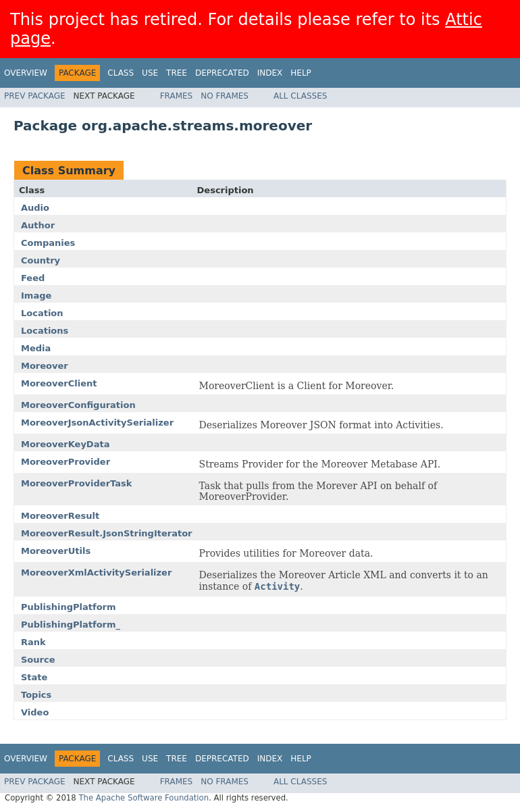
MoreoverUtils (56, 551)
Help (301, 73)
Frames (177, 96)
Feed (33, 278)
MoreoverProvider (66, 462)
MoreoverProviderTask (76, 483)
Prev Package (35, 96)
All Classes (300, 96)
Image (36, 296)
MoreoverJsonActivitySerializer (97, 423)
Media (36, 348)
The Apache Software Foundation (144, 798)
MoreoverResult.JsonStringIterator (107, 533)
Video (35, 712)
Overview (26, 73)
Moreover (45, 366)
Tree (177, 73)
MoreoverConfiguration (78, 405)
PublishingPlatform (69, 607)
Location (42, 313)
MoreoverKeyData (65, 444)
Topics (36, 695)
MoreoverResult (60, 516)
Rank (33, 642)
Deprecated (222, 73)
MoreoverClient (59, 383)
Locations (45, 331)
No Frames (225, 96)
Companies (48, 243)
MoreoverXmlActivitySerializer (96, 573)
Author (38, 225)
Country (41, 260)
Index (270, 73)
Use (150, 73)
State (34, 677)
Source (38, 660)
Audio (35, 208)
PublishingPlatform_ (71, 625)
